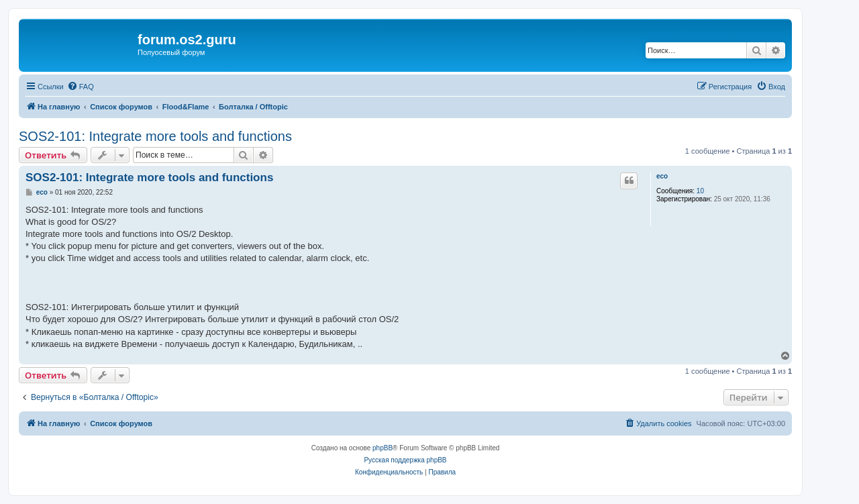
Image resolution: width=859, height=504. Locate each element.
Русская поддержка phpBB (405, 460)
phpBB (383, 448)
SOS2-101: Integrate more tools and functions (155, 136)
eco (662, 176)
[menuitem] (81, 87)
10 (700, 191)
